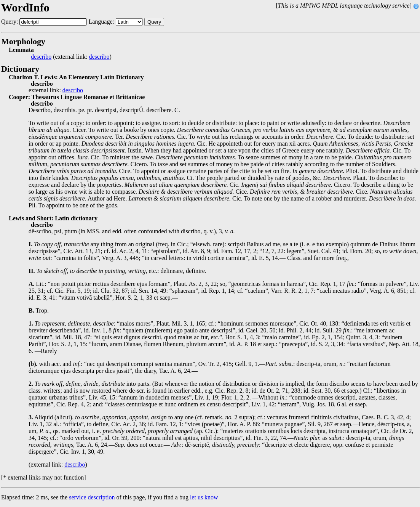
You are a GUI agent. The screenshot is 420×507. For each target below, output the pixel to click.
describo (41, 57)
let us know (204, 497)
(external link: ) (71, 57)
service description (92, 497)
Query (154, 22)
